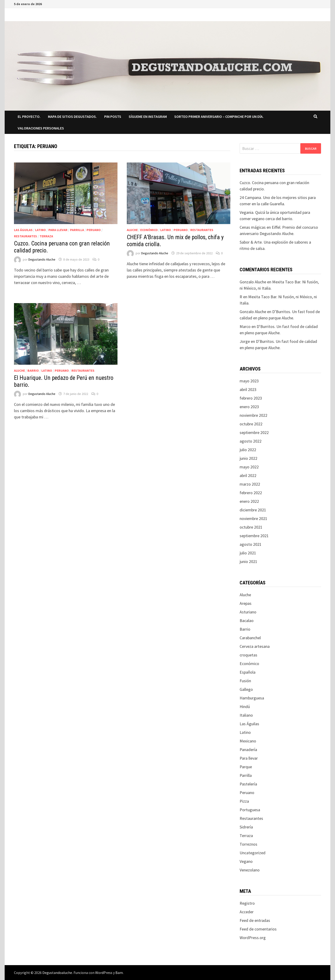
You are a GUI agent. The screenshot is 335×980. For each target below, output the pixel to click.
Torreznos (248, 844)
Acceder (247, 912)
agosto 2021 (251, 544)
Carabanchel (250, 638)
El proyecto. (29, 116)
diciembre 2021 (253, 510)
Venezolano (250, 870)
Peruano (94, 230)
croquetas (248, 655)
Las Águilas (23, 230)
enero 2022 (249, 501)
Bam (119, 973)
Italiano (246, 715)
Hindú (245, 707)
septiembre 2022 (254, 432)
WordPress (104, 973)
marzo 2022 (250, 484)
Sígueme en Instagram (148, 116)
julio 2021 (248, 553)
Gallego (246, 689)
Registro (247, 903)
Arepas (246, 603)
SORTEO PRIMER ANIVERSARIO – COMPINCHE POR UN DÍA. (219, 116)
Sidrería (246, 827)
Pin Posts (113, 116)
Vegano (246, 861)
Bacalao (247, 621)
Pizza (244, 801)
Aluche (132, 230)
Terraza (46, 236)
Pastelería (248, 784)
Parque (246, 767)
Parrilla (77, 230)
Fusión (245, 681)
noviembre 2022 (253, 415)
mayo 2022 (249, 467)
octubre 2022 (251, 424)
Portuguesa (250, 810)
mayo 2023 (249, 381)
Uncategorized (253, 853)
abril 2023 (248, 389)
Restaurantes (25, 236)
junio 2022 (248, 458)
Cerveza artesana (255, 646)
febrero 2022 (251, 493)
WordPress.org (253, 938)
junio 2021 (248, 561)
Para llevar (58, 230)
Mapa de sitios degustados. (72, 116)
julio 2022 (248, 450)
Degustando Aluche (42, 259)
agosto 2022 (251, 441)
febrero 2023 (251, 398)
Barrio (33, 371)
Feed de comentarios (258, 929)
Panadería (248, 750)
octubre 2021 (251, 527)
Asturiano (248, 612)
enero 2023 (249, 407)
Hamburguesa (252, 698)
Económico (149, 230)
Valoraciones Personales (41, 128)
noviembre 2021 (253, 518)
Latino (40, 230)
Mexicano (248, 741)
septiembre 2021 (254, 536)
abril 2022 (248, 475)
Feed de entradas (255, 920)
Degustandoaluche (57, 973)
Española (248, 672)
